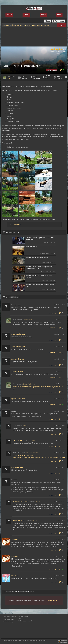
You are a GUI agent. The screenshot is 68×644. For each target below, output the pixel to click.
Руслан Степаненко (18, 399)
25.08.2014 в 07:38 (59, 334)
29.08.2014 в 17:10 (59, 480)
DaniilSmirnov (28, 320)
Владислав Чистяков (20, 502)
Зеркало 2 (17, 225)
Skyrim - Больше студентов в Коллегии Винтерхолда (40, 239)
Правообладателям (10, 617)
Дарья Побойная (17, 372)
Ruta (33, 440)
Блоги (59, 15)
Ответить (53, 313)
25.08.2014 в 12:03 (59, 320)
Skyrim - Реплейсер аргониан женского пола (40, 285)
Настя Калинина (17, 467)
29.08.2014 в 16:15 (59, 453)
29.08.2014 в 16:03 (59, 440)
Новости (26, 15)
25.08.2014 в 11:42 (59, 359)
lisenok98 (15, 576)
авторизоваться (52, 600)
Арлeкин (14, 540)
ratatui (25, 426)
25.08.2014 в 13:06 (59, 384)
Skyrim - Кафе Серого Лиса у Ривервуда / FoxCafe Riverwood (41, 267)
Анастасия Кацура (18, 334)
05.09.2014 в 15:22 (59, 502)
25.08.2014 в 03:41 (59, 305)
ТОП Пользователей (25, 621)
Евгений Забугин (19, 521)
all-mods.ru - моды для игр (23, 641)
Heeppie (37, 502)
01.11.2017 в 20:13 (59, 576)
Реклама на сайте (9, 619)
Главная (9, 15)
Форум (43, 15)
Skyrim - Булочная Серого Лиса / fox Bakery (39, 276)
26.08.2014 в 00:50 (59, 426)
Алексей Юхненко (18, 359)
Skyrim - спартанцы (31, 247)
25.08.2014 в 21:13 (59, 411)
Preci (9, 78)
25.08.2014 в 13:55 (59, 399)
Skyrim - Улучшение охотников (37, 258)
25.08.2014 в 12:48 (59, 372)
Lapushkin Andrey (19, 440)
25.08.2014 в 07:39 (59, 347)
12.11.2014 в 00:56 (59, 521)
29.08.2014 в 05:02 (59, 467)
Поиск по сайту (8, 622)
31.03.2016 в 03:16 (59, 540)
